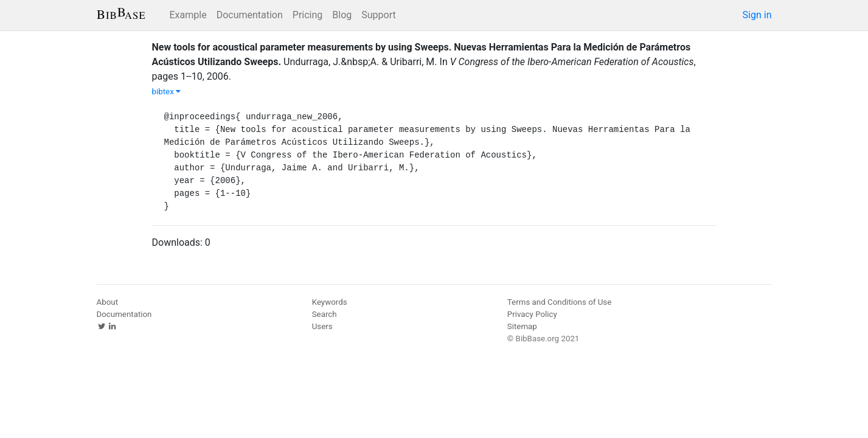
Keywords (330, 302)
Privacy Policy (532, 314)
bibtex (167, 92)
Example (188, 15)
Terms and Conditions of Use (559, 302)
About (108, 302)
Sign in (757, 15)
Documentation (250, 15)
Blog (342, 15)
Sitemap (522, 326)
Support (378, 15)
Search (325, 314)
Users (322, 326)
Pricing (308, 15)
